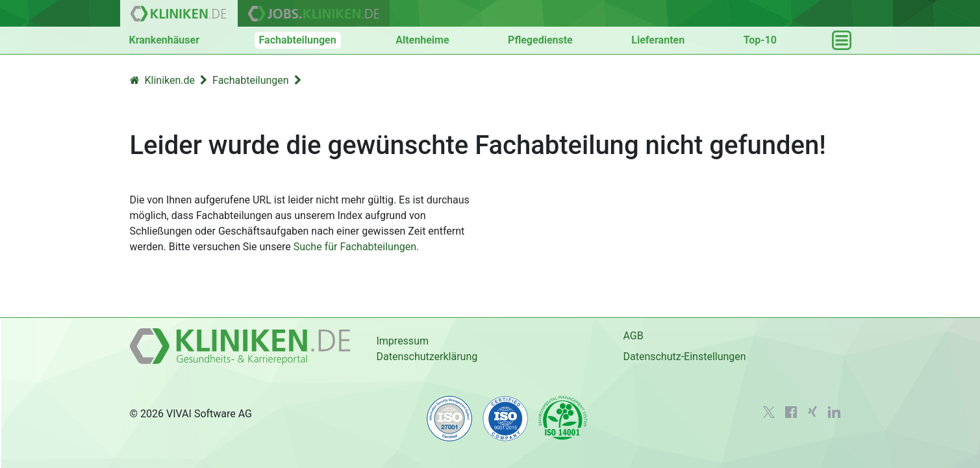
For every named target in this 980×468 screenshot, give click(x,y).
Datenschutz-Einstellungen (684, 357)
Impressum (402, 341)
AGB (633, 336)
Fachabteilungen (298, 40)
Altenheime (422, 40)
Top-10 (760, 40)
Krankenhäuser (165, 40)
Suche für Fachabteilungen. (357, 247)
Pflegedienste (540, 40)
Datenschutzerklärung (427, 357)
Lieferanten (658, 40)
